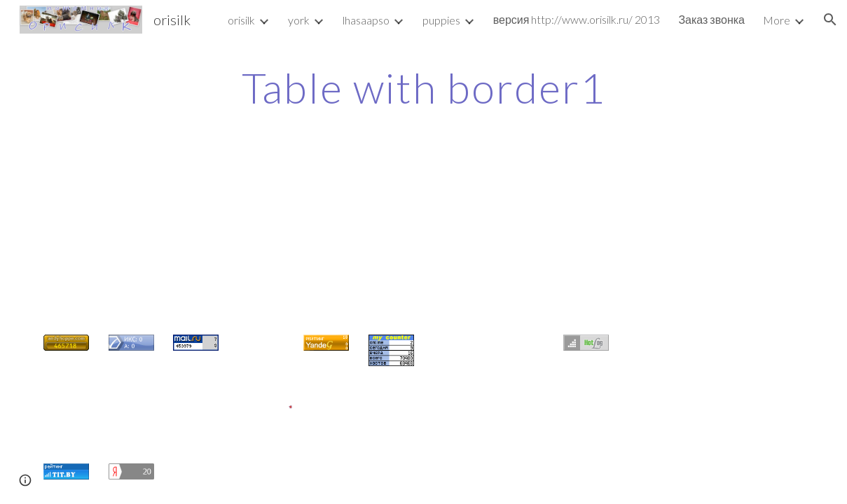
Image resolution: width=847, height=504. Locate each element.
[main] (423, 87)
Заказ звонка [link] (711, 19)
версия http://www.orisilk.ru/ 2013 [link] (577, 19)
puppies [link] (441, 20)
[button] (830, 20)
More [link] (777, 20)
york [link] (299, 20)
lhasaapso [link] (366, 20)
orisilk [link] (241, 20)
